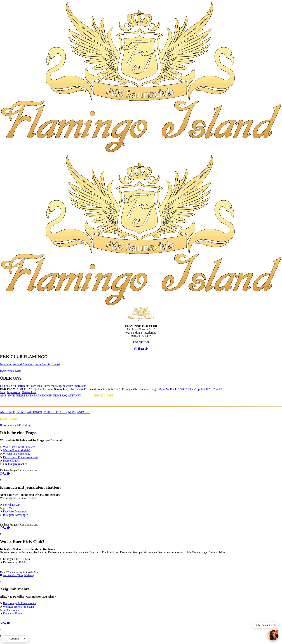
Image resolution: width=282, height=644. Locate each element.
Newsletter (6, 364)
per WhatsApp (11, 505)
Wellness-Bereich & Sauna (18, 607)
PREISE (20, 395)
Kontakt (55, 364)
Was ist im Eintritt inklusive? (20, 447)
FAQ (64, 395)
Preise (38, 364)
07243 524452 (176, 389)
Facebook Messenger (15, 511)
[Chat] (273, 635)
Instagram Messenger (15, 515)
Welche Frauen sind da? (17, 450)
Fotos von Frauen (13, 613)
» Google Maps (156, 389)
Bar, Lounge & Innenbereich (19, 603)
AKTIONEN (45, 395)
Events (46, 364)
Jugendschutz (65, 386)
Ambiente (28, 364)
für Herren (19, 386)
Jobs (39, 386)
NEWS (57, 395)
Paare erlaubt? (11, 461)
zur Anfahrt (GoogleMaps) (17, 575)
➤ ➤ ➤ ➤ (141, 609)
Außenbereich (11, 610)
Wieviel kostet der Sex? (17, 454)
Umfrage (27, 425)
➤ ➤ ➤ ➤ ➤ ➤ (141, 456)
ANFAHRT (74, 395)
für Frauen (6, 386)
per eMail (9, 508)
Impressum (80, 386)
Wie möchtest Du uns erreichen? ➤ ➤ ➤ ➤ (141, 510)
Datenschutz (50, 386)
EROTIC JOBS (104, 395)
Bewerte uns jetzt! (10, 371)
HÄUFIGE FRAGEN (55, 412)
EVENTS (31, 395)
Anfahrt (17, 364)
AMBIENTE (7, 395)
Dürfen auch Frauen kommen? (21, 457)
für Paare (31, 386)
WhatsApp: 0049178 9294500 (205, 389)
